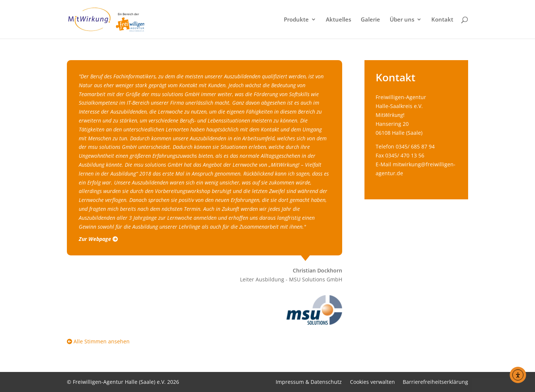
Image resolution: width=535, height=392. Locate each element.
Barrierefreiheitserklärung (435, 382)
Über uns (402, 20)
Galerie (370, 20)
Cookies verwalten (372, 382)
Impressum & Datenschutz (309, 382)
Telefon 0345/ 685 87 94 (405, 146)
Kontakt (442, 20)
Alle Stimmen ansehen (98, 341)
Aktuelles (338, 20)
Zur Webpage (98, 239)
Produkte (296, 20)
